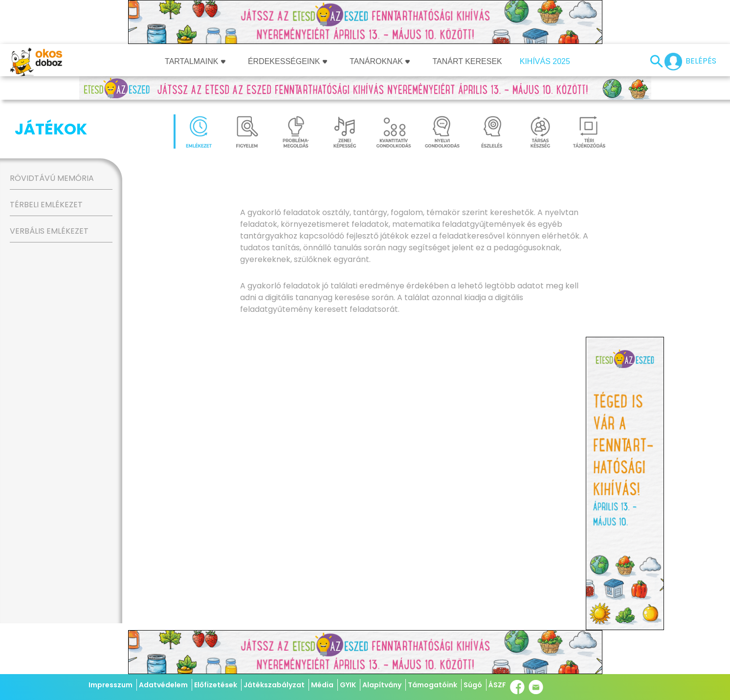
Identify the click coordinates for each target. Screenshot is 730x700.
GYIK (348, 685)
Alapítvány (382, 685)
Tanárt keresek (467, 61)
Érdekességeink (288, 61)
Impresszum (111, 685)
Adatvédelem (163, 685)
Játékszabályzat (274, 685)
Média (322, 685)
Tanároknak (380, 61)
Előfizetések (216, 685)
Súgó (473, 685)
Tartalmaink (195, 61)
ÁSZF (497, 685)
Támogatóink (432, 685)
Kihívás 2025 (545, 61)
